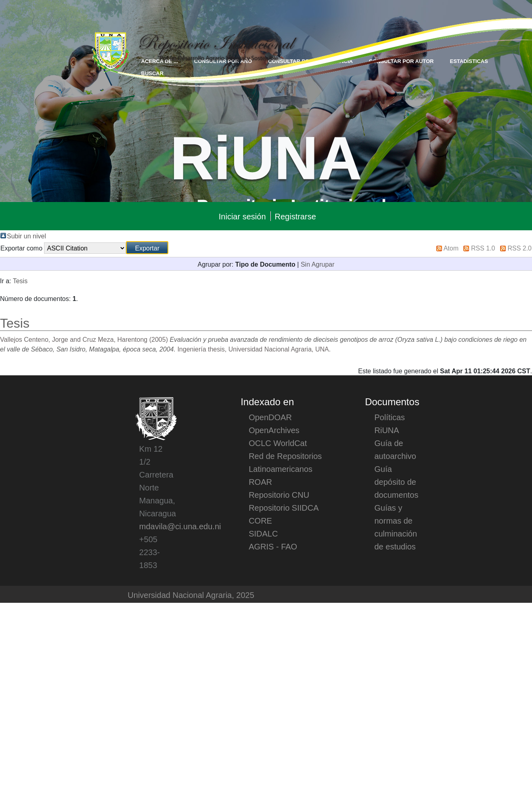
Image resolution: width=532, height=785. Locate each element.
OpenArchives (274, 430)
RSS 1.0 (483, 248)
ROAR (260, 482)
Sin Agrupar (318, 264)
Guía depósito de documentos (397, 482)
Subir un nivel (26, 236)
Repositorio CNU (279, 495)
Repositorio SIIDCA (284, 507)
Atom (451, 248)
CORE (260, 520)
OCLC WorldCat (278, 443)
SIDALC (263, 533)
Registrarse (295, 216)
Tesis (20, 280)
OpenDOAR (270, 417)
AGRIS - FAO (273, 546)
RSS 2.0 (519, 248)
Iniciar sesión (242, 216)
